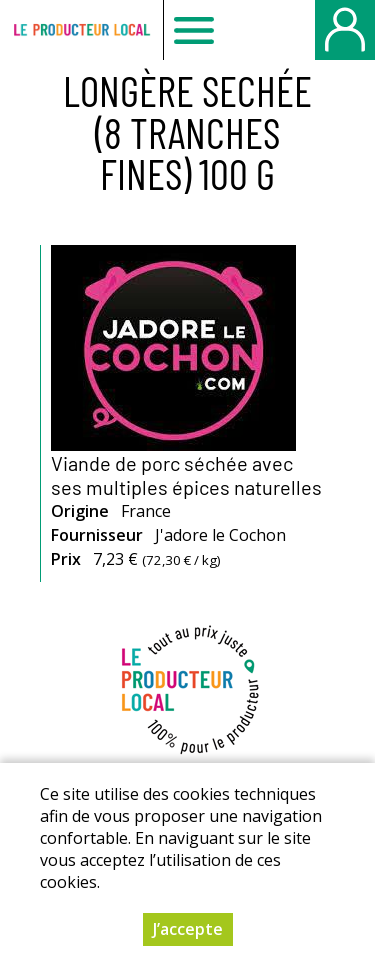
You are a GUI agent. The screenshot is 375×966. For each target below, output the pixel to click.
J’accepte (188, 929)
